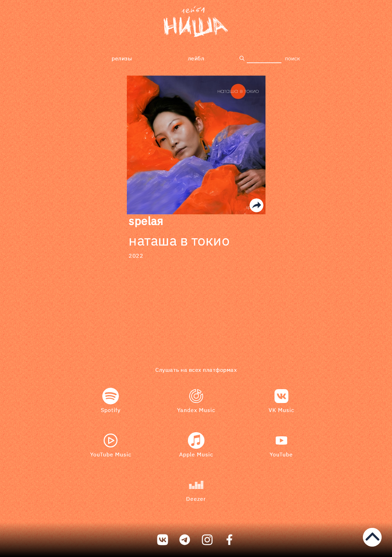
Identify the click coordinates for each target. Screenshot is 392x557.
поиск (293, 58)
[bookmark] (196, 23)
